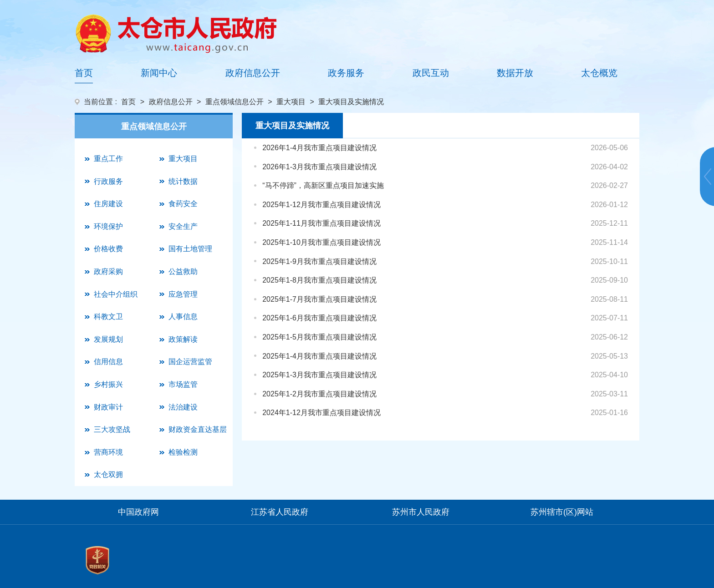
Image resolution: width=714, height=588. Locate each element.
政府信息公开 (253, 73)
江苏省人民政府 (280, 512)
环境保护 (108, 226)
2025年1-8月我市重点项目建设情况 (319, 280)
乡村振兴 (108, 384)
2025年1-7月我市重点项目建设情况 (319, 299)
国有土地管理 (190, 249)
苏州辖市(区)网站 (562, 512)
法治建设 (183, 407)
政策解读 (183, 339)
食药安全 (183, 204)
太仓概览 (599, 73)
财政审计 (108, 407)
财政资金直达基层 (198, 429)
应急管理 (183, 294)
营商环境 (108, 452)
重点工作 (108, 159)
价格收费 (108, 249)
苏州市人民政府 (421, 512)
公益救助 (183, 271)
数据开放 (515, 73)
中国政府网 (138, 512)
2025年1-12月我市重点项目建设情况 (321, 205)
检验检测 (183, 452)
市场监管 (183, 384)
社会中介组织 (116, 294)
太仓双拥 (108, 474)
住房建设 (108, 204)
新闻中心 (159, 73)
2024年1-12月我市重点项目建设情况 (321, 413)
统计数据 (183, 181)
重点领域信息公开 (235, 102)
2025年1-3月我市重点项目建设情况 (319, 375)
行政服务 (108, 181)
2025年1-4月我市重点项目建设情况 (319, 356)
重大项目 (291, 102)
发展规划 (108, 339)
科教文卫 (108, 317)
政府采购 (108, 271)
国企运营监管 (190, 362)
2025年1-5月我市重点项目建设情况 (319, 337)
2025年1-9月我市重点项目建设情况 (319, 261)
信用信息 (108, 362)
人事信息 (183, 317)
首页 (84, 73)
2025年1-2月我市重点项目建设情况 (319, 394)
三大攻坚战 (112, 429)
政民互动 (431, 73)
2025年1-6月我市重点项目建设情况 (319, 318)
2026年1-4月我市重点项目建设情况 (319, 148)
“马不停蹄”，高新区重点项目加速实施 (323, 185)
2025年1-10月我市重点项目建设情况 (321, 242)
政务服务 (346, 73)
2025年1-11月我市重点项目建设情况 (321, 223)
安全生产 (183, 226)
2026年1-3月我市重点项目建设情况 (319, 167)
